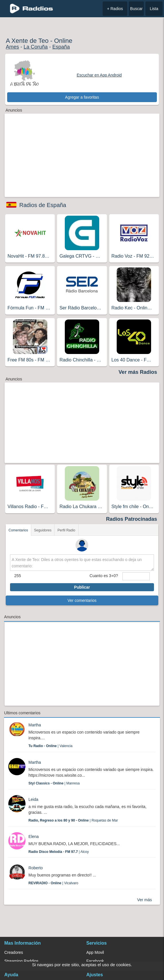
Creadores (14, 952)
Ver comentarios (82, 600)
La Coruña (36, 47)
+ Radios (115, 9)
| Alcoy (59, 852)
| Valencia (50, 746)
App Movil (95, 952)
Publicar (82, 587)
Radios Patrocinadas (132, 519)
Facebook (95, 961)
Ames (12, 47)
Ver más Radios (138, 372)
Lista (154, 9)
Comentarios (18, 530)
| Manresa (54, 783)
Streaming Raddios (21, 961)
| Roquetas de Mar (73, 820)
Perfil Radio (66, 530)
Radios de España (43, 205)
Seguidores (43, 530)
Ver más (144, 900)
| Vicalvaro (53, 883)
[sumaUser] (136, 576)
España (61, 47)
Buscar (136, 9)
